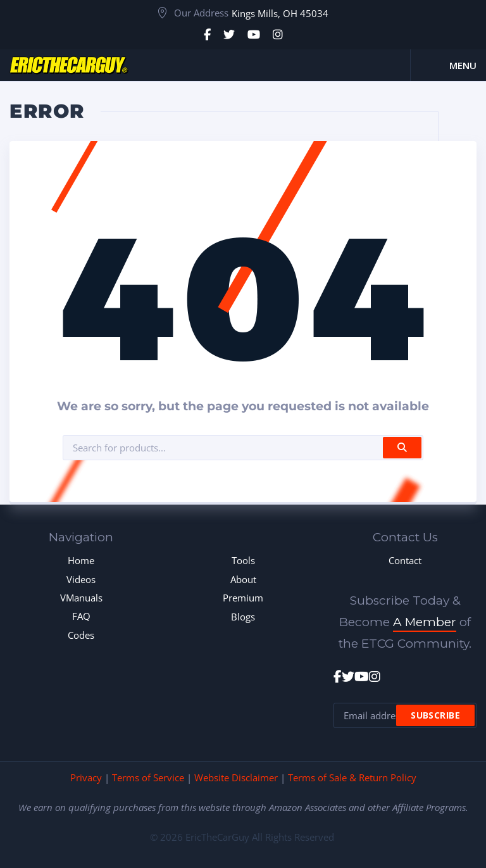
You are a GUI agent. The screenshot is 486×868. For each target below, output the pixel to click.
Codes (81, 635)
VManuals (81, 598)
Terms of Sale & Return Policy (352, 777)
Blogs (243, 617)
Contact (405, 560)
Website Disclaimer (236, 777)
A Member (425, 622)
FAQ (81, 616)
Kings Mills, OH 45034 (280, 13)
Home (81, 560)
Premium (243, 598)
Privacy (86, 777)
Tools (243, 560)
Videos (81, 579)
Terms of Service (148, 777)
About (243, 579)
